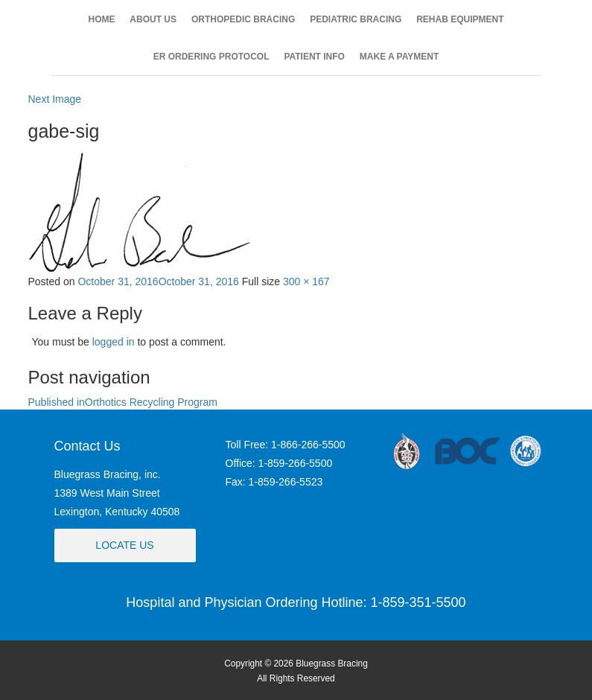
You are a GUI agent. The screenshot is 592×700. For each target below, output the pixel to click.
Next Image (55, 99)
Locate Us (124, 545)
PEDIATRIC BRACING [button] (356, 19)
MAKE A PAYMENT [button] (399, 57)
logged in (114, 342)
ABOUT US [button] (153, 19)
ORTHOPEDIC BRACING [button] (243, 19)
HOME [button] (101, 19)
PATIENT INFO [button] (314, 57)
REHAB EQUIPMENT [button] (460, 19)
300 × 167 (306, 281)
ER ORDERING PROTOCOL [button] (211, 57)
